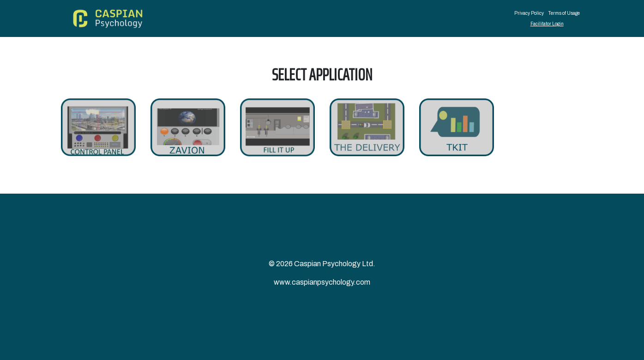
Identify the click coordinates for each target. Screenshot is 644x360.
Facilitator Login (547, 24)
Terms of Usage (564, 13)
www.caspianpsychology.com (322, 282)
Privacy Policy (529, 13)
